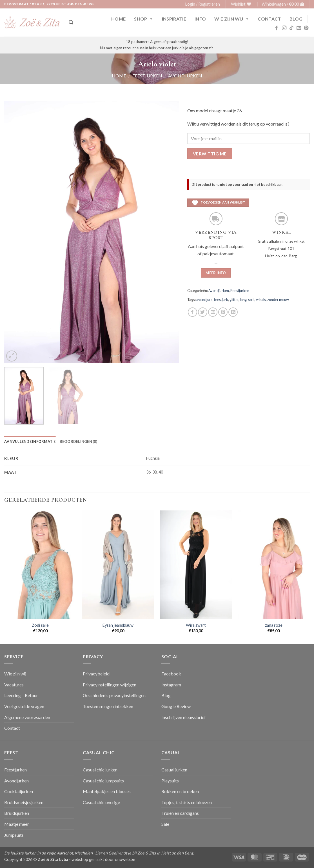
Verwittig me (210, 154)
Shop (144, 19)
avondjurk (204, 300)
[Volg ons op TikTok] (291, 28)
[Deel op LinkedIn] (233, 312)
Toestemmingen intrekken (108, 706)
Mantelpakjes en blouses (107, 791)
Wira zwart (196, 625)
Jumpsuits (14, 835)
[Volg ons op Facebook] (277, 28)
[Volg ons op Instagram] (284, 28)
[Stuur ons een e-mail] (299, 28)
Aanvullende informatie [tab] (30, 441)
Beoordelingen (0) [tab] (78, 441)
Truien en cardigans (180, 813)
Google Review (176, 706)
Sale (165, 824)
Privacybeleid (96, 674)
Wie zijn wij (232, 19)
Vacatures (14, 685)
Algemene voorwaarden (27, 717)
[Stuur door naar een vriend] (213, 312)
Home (118, 19)
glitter (234, 300)
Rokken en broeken (180, 791)
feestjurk (221, 300)
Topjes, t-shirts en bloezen (187, 802)
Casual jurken (174, 770)
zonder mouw (278, 300)
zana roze (274, 625)
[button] (203, 4)
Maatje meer (17, 824)
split (251, 300)
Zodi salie (40, 625)
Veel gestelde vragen (24, 706)
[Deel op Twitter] (203, 312)
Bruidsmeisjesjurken (24, 802)
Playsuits (170, 781)
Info (200, 19)
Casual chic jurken (100, 770)
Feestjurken (147, 76)
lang (243, 300)
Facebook (171, 674)
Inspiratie (174, 19)
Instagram (171, 685)
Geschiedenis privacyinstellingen (114, 695)
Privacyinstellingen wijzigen (110, 685)
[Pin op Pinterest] (223, 312)
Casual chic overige (101, 802)
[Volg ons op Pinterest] (306, 28)
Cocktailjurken (19, 791)
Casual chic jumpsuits (103, 781)
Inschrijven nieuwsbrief (184, 717)
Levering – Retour (21, 695)
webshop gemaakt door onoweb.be (103, 859)
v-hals (261, 300)
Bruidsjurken (17, 813)
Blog (296, 19)
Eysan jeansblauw (118, 625)
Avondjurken (185, 76)
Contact (269, 19)
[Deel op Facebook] (192, 312)
